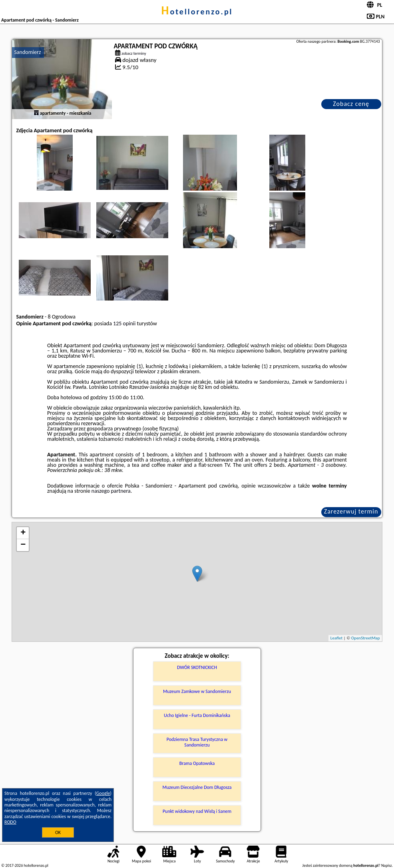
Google (103, 793)
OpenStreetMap (366, 638)
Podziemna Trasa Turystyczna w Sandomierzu (197, 742)
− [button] (23, 545)
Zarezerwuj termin (351, 511)
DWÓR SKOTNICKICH (197, 667)
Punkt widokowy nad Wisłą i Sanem (197, 811)
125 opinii (124, 324)
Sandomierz (27, 52)
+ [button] (23, 533)
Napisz (387, 865)
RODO (10, 822)
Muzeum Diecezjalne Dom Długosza (197, 787)
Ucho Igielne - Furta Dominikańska (197, 715)
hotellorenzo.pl (197, 12)
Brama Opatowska (197, 763)
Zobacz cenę (351, 104)
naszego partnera (111, 491)
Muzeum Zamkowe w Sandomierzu (197, 691)
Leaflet (336, 638)
